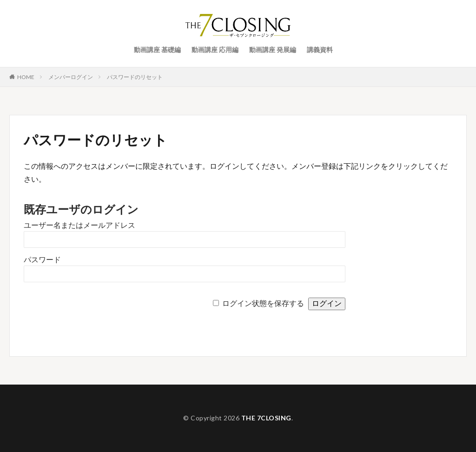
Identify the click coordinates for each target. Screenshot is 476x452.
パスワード (42, 260)
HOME (26, 77)
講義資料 (320, 50)
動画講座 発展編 (273, 50)
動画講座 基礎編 (157, 50)
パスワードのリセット (135, 77)
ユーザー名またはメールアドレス (79, 225)
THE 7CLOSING (266, 418)
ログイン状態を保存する (263, 303)
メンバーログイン (71, 77)
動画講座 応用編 (215, 50)
